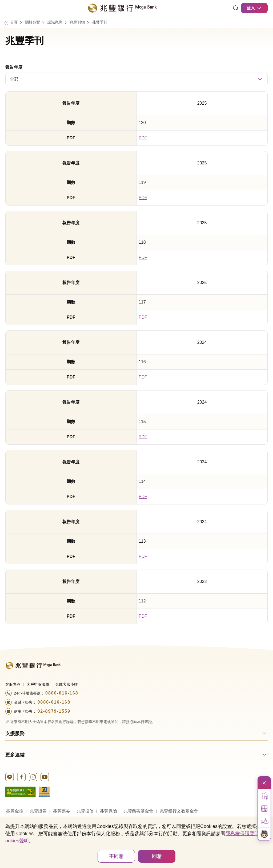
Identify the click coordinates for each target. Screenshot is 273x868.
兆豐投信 (85, 811)
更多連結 (15, 755)
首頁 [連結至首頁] (14, 22)
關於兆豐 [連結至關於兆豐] (33, 22)
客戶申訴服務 (38, 684)
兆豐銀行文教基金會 (179, 811)
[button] (264, 796)
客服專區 (13, 684)
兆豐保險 (109, 811)
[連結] (236, 8)
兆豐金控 (15, 811)
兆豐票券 (62, 811)
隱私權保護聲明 (242, 834)
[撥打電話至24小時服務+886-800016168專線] (136, 693)
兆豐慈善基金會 (138, 811)
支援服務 (15, 733)
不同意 (116, 856)
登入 (254, 8)
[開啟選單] (9, 8)
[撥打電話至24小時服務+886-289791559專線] (136, 711)
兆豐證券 (38, 811)
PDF (143, 138)
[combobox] (136, 79)
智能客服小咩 (67, 684)
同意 (157, 856)
